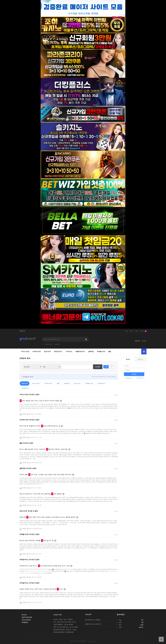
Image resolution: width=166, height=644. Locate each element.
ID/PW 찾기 (140, 378)
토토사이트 (47, 351)
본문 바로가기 (0, 0)
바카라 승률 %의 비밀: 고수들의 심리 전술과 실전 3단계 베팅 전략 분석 (45, 474)
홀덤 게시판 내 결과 (26, 443)
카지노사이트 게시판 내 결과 (29, 395)
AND (106, 367)
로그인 (144, 341)
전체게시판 (25, 383)
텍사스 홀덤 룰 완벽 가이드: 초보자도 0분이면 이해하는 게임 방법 (43, 449)
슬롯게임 (91, 351)
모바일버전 (25, 622)
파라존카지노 (49, 344)
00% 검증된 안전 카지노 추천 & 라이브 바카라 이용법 (39, 401)
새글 (137, 331)
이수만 (23, 414)
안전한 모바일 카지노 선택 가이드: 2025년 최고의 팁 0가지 (41, 589)
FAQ (126, 331)
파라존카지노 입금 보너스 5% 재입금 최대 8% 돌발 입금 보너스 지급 (45, 566)
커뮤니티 (22, 331)
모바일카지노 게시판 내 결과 (29, 583)
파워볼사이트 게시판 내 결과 (29, 534)
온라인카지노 (58, 351)
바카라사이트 (37, 351)
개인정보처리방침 (27, 617)
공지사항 (88, 615)
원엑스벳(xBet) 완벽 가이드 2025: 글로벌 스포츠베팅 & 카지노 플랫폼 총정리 (47, 517)
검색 (98, 367)
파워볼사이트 (101, 351)
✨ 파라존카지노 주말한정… (93, 620)
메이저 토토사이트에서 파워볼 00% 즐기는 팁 (36, 540)
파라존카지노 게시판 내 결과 (29, 560)
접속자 (143, 331)
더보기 (116, 395)
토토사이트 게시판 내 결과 (29, 511)
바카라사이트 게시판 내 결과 (29, 420)
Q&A (132, 331)
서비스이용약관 (26, 620)
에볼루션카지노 (80, 351)
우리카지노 (69, 351)
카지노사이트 (25, 351)
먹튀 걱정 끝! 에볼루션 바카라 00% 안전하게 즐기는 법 (40, 426)
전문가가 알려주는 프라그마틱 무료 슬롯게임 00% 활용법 (41, 494)
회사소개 (24, 615)
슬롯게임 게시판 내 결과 (28, 468)
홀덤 (110, 351)
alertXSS (57, 344)
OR (111, 367)
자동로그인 (128, 378)
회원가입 (137, 341)
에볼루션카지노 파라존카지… (94, 624)
